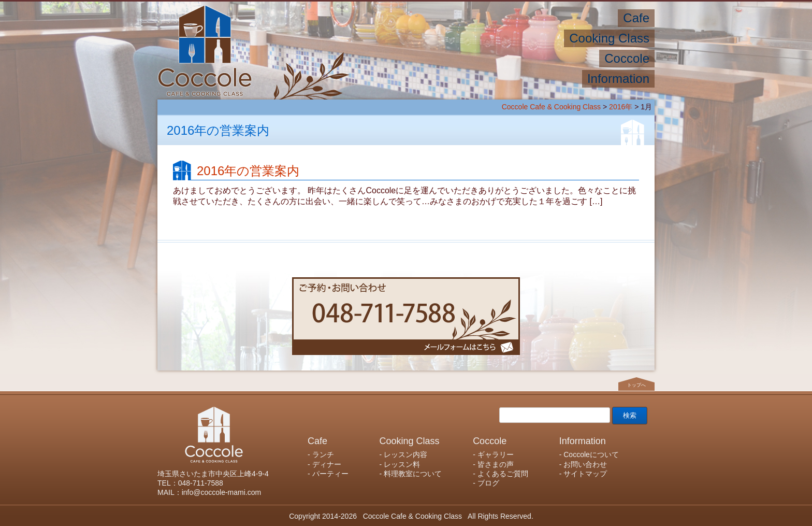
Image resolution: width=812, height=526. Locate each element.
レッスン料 (402, 464)
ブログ (488, 483)
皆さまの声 (496, 464)
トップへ (636, 385)
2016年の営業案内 (248, 171)
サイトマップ (585, 474)
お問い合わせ (585, 464)
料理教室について (413, 474)
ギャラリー (496, 454)
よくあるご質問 (503, 474)
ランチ (323, 454)
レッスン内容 (405, 454)
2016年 (621, 107)
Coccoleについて (591, 454)
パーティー (330, 474)
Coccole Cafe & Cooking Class (551, 107)
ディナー (327, 464)
